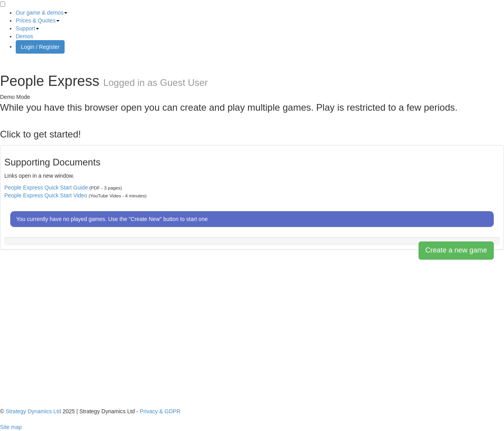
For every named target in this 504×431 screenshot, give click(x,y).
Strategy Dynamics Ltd (33, 411)
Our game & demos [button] (42, 13)
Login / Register (40, 47)
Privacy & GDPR (160, 411)
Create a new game (456, 250)
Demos (24, 36)
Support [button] (27, 28)
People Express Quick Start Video (46, 195)
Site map (11, 427)
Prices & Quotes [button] (38, 20)
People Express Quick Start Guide (46, 188)
